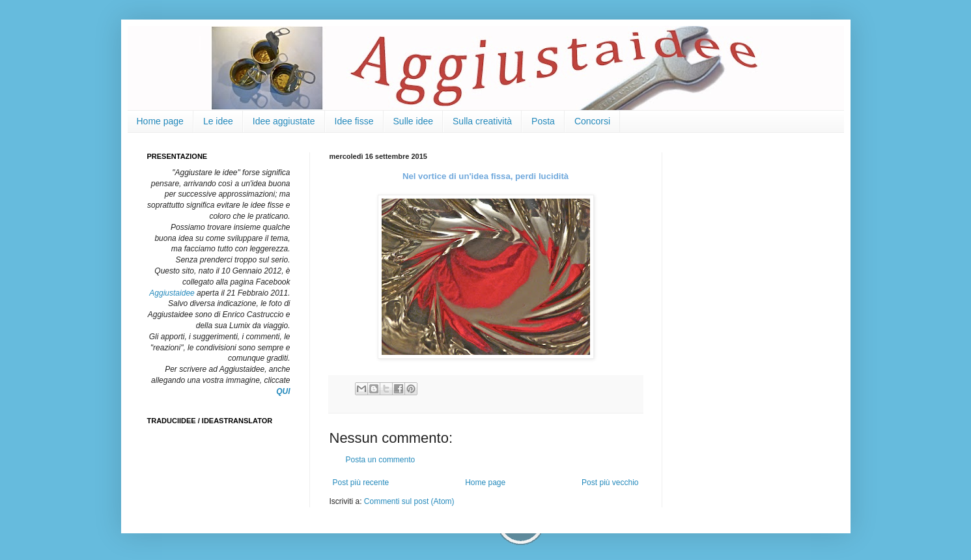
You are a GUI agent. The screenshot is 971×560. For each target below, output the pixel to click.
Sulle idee (414, 121)
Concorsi (592, 121)
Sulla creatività (482, 121)
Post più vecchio (610, 483)
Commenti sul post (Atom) (409, 501)
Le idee (218, 121)
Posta (543, 121)
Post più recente (361, 483)
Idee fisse (354, 121)
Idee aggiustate (284, 121)
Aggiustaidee (172, 293)
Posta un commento (381, 460)
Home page (160, 121)
